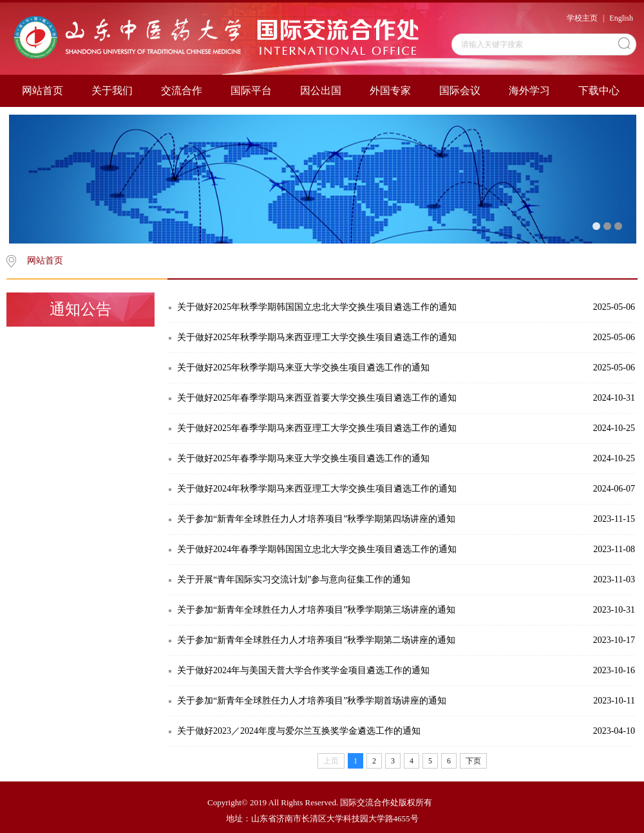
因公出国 (321, 91)
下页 (473, 761)
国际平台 (251, 91)
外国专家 (390, 91)
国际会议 (460, 91)
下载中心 (599, 91)
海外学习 (529, 91)
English (621, 18)
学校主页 (582, 18)
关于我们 (112, 91)
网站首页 (43, 91)
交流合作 (182, 91)
